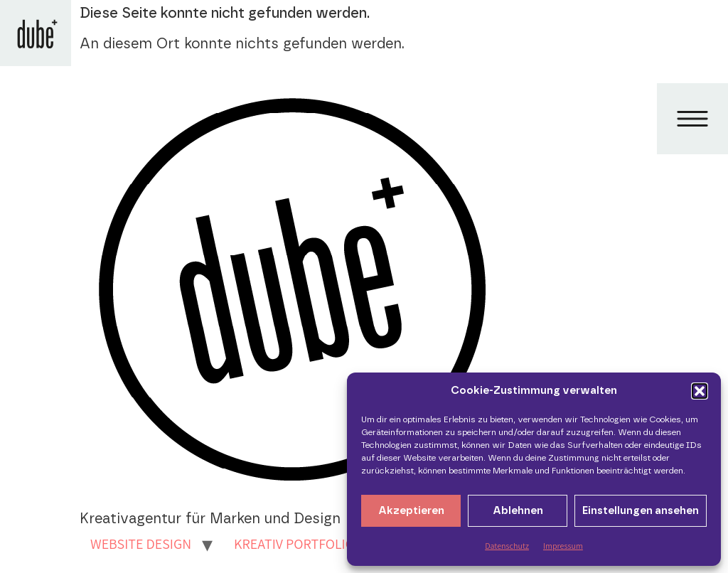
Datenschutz (507, 546)
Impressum (563, 546)
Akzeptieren (411, 511)
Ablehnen (518, 511)
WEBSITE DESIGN (141, 544)
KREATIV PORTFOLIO (294, 544)
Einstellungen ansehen (641, 511)
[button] (700, 391)
